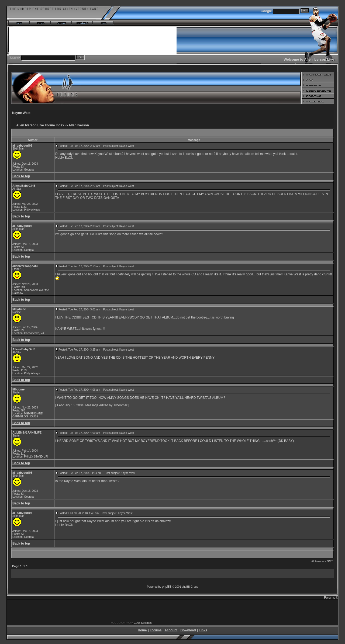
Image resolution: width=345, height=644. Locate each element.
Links (203, 630)
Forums (156, 630)
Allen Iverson (79, 125)
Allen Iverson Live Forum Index (40, 125)
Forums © (331, 598)
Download (188, 630)
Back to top (21, 176)
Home (142, 630)
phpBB (167, 587)
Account (171, 630)
